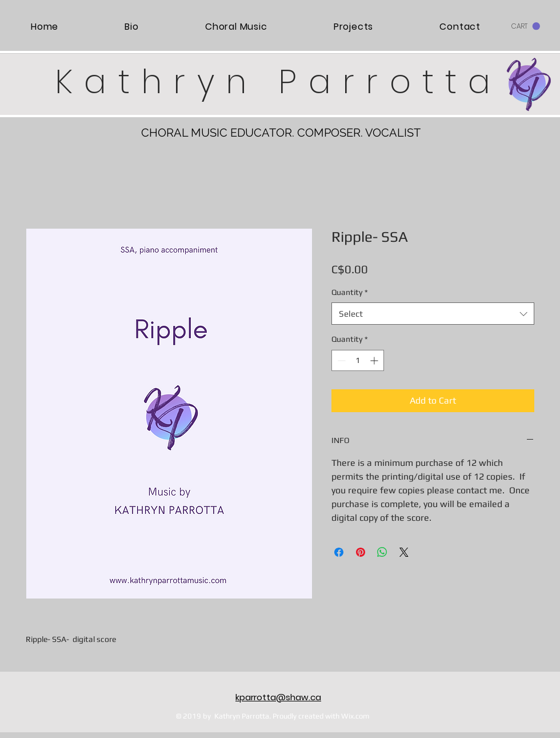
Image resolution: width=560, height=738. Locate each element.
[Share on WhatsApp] (382, 552)
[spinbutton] (358, 360)
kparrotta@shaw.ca (278, 697)
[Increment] (375, 360)
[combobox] (433, 314)
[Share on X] (404, 552)
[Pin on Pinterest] (361, 552)
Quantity (350, 292)
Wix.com (355, 716)
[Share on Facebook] (339, 552)
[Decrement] (340, 360)
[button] (526, 26)
